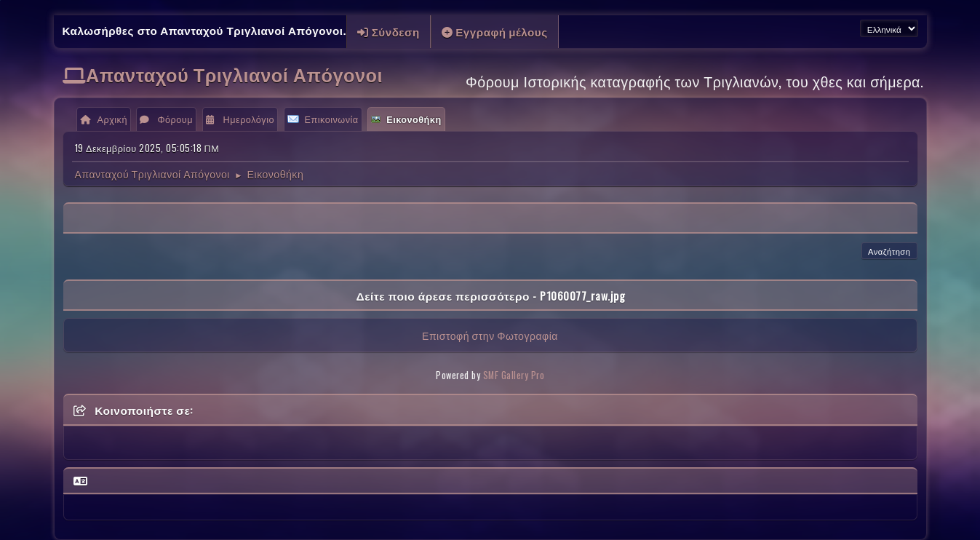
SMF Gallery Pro (514, 375)
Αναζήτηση (889, 251)
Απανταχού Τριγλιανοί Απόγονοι (234, 74)
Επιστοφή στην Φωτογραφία (490, 335)
